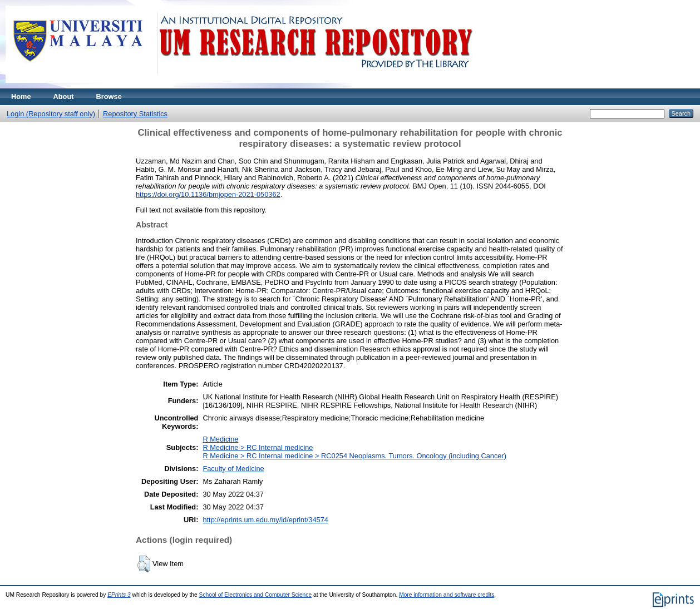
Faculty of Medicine (233, 469)
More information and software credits (447, 595)
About (64, 96)
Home (21, 96)
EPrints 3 (119, 595)
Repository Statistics (135, 114)
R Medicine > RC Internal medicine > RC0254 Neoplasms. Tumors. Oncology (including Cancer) (354, 456)
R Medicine (220, 439)
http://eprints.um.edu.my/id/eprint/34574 (265, 520)
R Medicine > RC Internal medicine (258, 447)
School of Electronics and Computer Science (256, 595)
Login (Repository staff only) (51, 114)
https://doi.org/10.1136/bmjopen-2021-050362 (208, 194)
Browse (109, 96)
